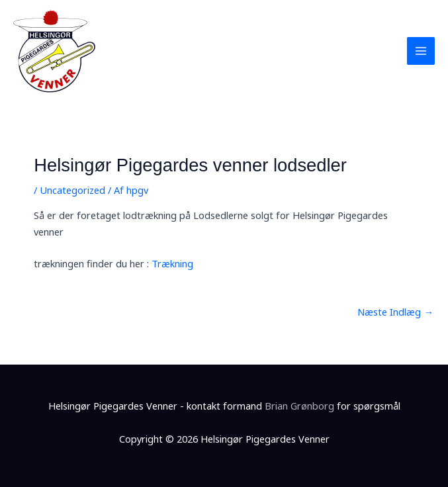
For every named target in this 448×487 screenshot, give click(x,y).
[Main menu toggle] (421, 51)
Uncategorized (72, 190)
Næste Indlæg (395, 312)
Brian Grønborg (299, 406)
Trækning (172, 263)
